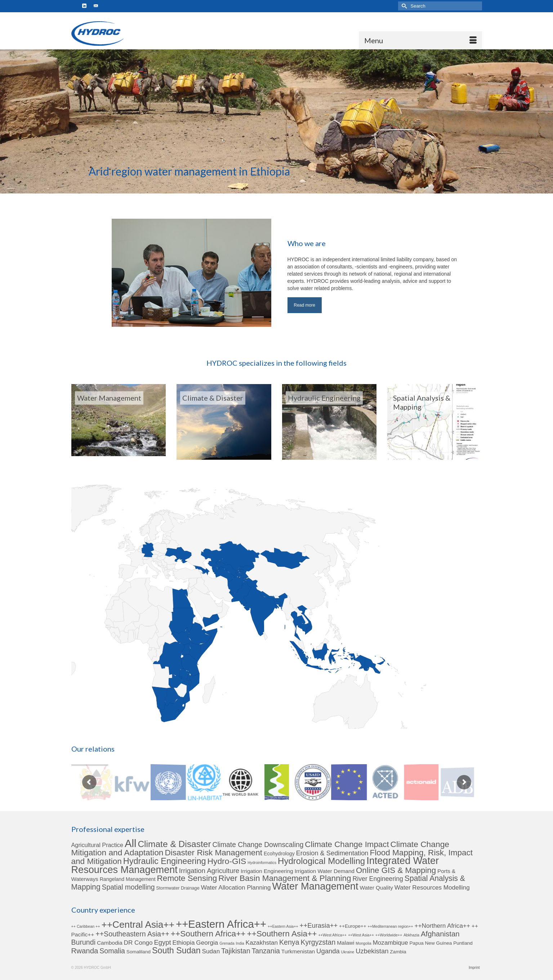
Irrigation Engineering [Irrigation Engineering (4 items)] (267, 871)
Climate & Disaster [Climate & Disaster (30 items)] (174, 844)
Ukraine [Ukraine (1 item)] (348, 952)
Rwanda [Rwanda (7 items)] (85, 951)
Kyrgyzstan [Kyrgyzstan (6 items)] (318, 942)
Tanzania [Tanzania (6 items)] (266, 951)
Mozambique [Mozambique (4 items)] (391, 943)
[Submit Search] (403, 6)
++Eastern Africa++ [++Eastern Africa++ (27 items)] (221, 924)
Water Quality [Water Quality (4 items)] (376, 888)
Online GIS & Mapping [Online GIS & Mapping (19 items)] (396, 870)
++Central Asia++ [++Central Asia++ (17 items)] (138, 925)
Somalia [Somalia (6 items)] (112, 951)
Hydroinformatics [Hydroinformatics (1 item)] (262, 863)
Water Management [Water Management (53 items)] (315, 886)
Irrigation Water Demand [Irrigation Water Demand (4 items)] (325, 871)
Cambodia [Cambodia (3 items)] (110, 943)
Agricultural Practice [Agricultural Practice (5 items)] (97, 845)
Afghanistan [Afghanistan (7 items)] (440, 934)
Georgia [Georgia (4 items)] (207, 943)
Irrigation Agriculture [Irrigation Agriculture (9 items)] (209, 871)
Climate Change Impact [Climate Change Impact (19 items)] (347, 844)
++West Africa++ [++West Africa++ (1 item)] (332, 935)
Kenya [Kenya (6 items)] (289, 942)
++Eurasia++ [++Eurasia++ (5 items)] (319, 925)
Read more (305, 305)
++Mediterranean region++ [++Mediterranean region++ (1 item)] (391, 926)
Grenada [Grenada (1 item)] (227, 943)
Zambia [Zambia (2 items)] (398, 952)
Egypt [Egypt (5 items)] (162, 942)
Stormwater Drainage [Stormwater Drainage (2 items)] (178, 888)
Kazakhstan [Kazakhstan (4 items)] (262, 943)
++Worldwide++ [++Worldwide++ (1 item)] (389, 935)
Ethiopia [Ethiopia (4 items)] (183, 943)
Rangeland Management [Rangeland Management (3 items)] (128, 879)
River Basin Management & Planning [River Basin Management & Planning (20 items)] (285, 878)
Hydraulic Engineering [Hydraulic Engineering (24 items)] (165, 861)
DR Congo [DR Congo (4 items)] (138, 943)
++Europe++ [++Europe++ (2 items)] (353, 926)
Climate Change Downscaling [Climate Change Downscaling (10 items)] (258, 845)
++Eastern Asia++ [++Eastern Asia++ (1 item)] (283, 926)
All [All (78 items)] (131, 843)
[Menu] (420, 40)
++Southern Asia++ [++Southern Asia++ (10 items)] (282, 934)
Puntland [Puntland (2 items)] (463, 943)
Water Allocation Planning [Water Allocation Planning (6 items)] (236, 888)
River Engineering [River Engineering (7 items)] (378, 879)
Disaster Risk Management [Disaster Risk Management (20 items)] (213, 853)
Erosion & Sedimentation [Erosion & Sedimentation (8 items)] (332, 853)
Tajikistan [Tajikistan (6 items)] (236, 951)
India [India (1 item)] (240, 943)
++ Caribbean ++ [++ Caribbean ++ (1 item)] (86, 926)
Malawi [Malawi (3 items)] (345, 943)
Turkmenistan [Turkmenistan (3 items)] (298, 951)
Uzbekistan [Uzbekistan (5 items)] (372, 951)
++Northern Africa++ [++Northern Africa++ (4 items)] (442, 926)
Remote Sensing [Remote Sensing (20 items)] (187, 878)
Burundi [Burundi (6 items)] (83, 942)
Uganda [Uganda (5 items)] (328, 951)
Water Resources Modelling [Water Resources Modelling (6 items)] (432, 888)
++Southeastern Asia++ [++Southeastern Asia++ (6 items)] (132, 934)
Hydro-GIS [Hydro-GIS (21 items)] (227, 861)
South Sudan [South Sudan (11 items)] (176, 950)
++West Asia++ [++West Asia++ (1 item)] (361, 935)
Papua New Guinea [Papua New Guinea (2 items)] (431, 943)
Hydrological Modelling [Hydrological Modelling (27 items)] (321, 861)
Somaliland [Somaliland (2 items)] (139, 952)
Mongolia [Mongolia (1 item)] (363, 943)
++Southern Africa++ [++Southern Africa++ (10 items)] (208, 934)
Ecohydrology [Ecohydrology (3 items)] (279, 854)
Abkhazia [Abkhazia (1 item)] (411, 935)
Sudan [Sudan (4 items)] (211, 951)
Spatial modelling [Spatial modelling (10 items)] (128, 887)
